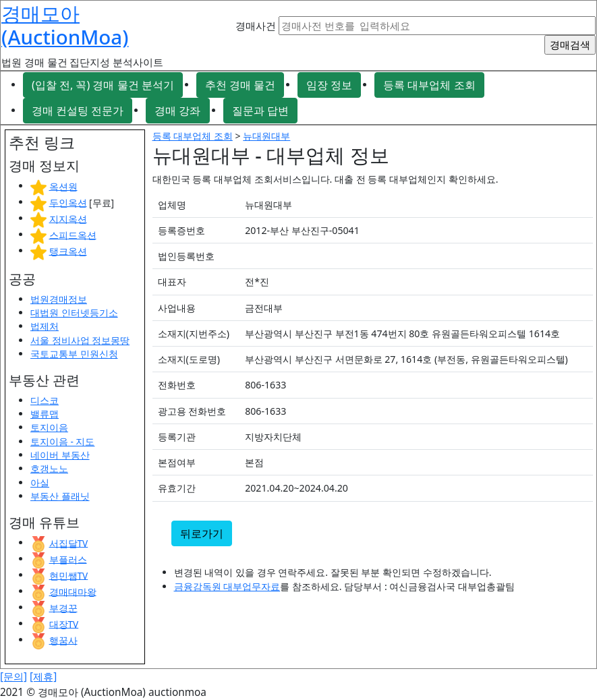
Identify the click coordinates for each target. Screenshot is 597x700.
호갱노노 (49, 468)
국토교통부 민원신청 (74, 354)
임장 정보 (329, 85)
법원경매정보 (59, 299)
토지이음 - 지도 (62, 441)
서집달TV (69, 543)
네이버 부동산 (60, 455)
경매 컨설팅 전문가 (78, 111)
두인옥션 (68, 202)
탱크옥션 (68, 251)
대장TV (64, 623)
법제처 (45, 326)
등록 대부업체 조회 (429, 85)
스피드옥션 (73, 234)
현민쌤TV (69, 575)
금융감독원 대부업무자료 (227, 586)
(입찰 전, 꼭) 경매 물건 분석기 (103, 85)
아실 (40, 483)
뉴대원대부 (266, 136)
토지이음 (49, 427)
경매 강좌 (177, 111)
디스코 (45, 400)
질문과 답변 (260, 111)
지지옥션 (68, 218)
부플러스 (68, 559)
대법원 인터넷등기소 (74, 313)
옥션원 (63, 186)
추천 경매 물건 (240, 85)
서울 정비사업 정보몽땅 (80, 340)
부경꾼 (63, 607)
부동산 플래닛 (60, 496)
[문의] (13, 677)
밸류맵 (45, 414)
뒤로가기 (202, 533)
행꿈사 (63, 640)
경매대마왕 (73, 591)
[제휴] (43, 677)
